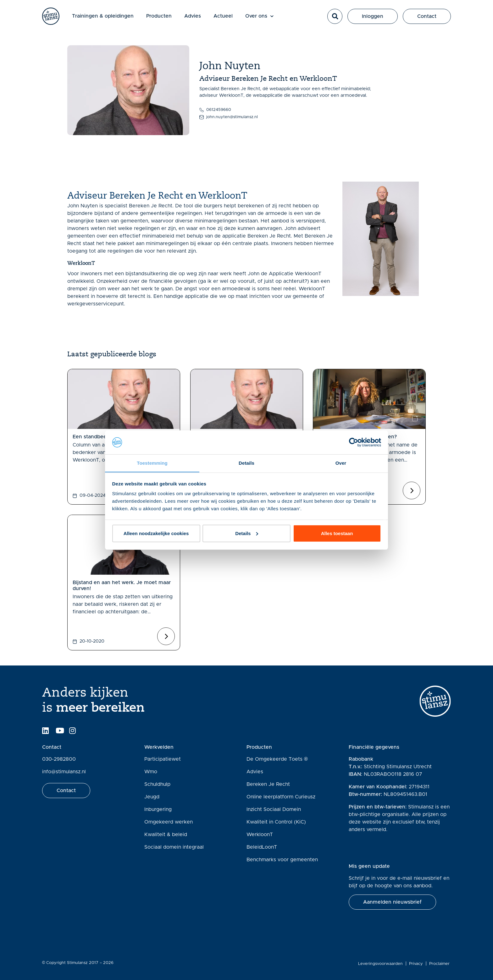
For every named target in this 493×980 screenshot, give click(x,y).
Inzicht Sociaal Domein (274, 809)
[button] (335, 20)
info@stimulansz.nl (64, 772)
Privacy (417, 964)
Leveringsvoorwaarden (382, 964)
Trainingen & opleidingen (111, 20)
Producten (167, 20)
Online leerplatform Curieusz (281, 797)
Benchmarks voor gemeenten (282, 860)
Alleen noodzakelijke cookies (156, 533)
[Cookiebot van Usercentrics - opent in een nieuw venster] (354, 442)
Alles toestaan (337, 533)
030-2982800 (59, 759)
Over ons (268, 20)
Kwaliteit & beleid (166, 835)
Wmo (151, 772)
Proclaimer (441, 964)
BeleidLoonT (262, 847)
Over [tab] (341, 463)
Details (247, 533)
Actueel (232, 20)
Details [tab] (246, 463)
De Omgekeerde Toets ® (277, 759)
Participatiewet (163, 759)
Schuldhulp (157, 784)
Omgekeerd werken (169, 822)
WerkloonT (260, 835)
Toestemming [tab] (152, 463)
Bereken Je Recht (268, 784)
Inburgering (158, 809)
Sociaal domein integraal (174, 847)
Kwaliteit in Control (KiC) (276, 822)
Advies (201, 20)
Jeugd (152, 797)
